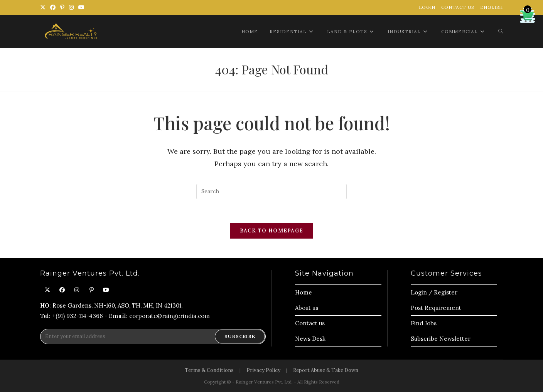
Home (304, 292)
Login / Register (434, 292)
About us (307, 308)
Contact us (310, 323)
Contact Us (458, 7)
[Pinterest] (91, 290)
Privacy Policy (263, 370)
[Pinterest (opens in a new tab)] (62, 7)
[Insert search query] (271, 192)
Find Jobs (424, 323)
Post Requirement (436, 308)
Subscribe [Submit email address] (240, 336)
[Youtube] (106, 290)
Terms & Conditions (209, 370)
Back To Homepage (272, 231)
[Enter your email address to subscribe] (153, 336)
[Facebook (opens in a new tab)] (53, 7)
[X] (47, 290)
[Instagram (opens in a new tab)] (71, 7)
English (492, 7)
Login (427, 7)
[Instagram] (77, 290)
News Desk (310, 339)
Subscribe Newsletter (441, 339)
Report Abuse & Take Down (326, 370)
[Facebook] (62, 290)
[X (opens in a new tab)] (44, 7)
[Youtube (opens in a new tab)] (81, 7)
